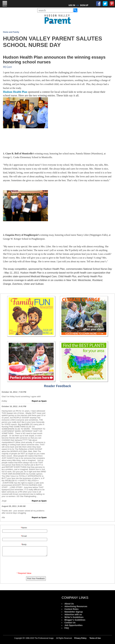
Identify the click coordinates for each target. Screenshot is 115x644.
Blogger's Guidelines (75, 620)
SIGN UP (84, 5)
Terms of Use (95, 638)
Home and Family (11, 32)
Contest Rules (71, 609)
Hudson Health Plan (15, 92)
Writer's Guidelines (74, 617)
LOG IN (72, 5)
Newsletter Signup (74, 612)
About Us (69, 604)
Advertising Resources (76, 606)
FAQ (67, 628)
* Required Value (24, 573)
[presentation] (25, 565)
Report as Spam (39, 401)
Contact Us (70, 623)
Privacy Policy (80, 638)
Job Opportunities (73, 625)
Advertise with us (73, 614)
